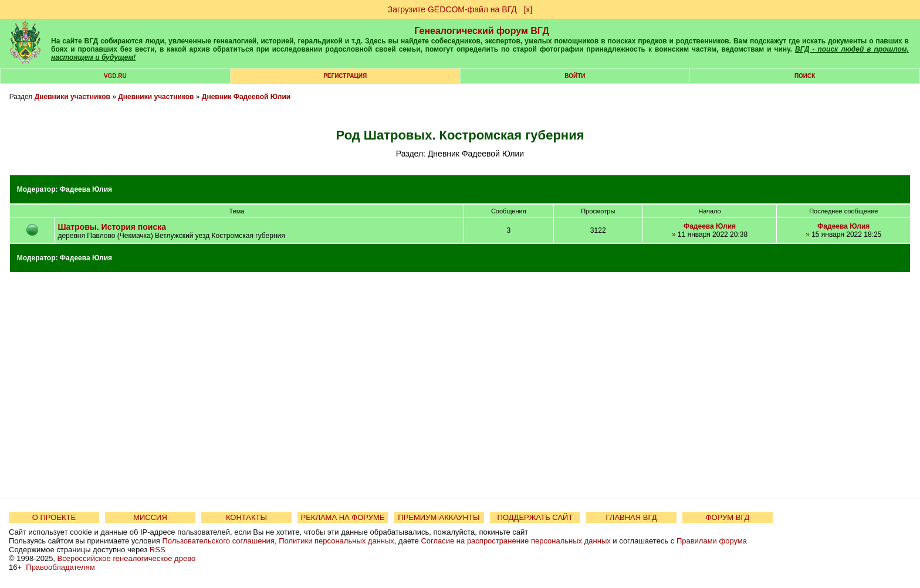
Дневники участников (72, 97)
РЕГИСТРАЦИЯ (345, 76)
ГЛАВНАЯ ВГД (632, 517)
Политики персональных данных (336, 541)
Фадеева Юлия (86, 189)
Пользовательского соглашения (218, 541)
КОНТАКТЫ (246, 517)
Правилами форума (712, 541)
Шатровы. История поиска (112, 227)
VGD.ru (115, 76)
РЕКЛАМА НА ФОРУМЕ (342, 517)
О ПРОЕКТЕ (54, 517)
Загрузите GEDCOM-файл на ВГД (452, 9)
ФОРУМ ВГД (728, 517)
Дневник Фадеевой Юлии (246, 97)
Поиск (805, 76)
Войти (575, 76)
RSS (158, 550)
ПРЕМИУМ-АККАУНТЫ (439, 517)
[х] (528, 9)
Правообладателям (60, 567)
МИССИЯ (150, 517)
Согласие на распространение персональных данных (515, 541)
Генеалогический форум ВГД (482, 31)
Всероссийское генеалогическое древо (127, 558)
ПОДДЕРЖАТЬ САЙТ (535, 517)
